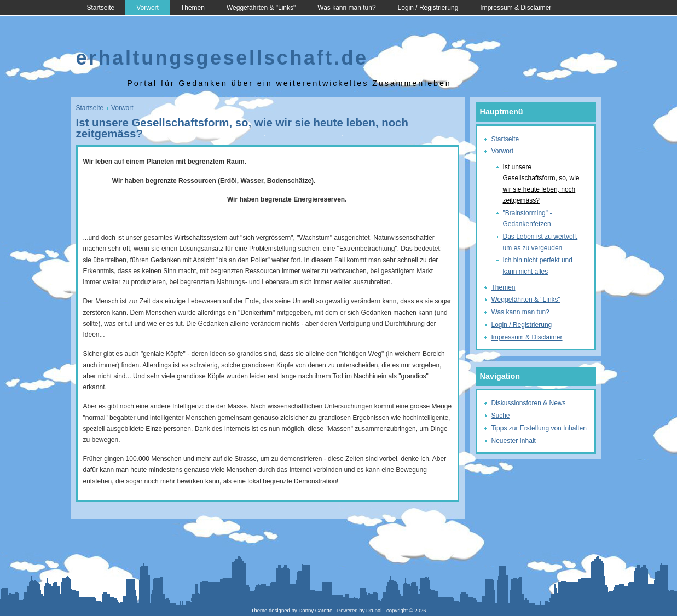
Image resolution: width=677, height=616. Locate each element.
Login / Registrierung (428, 8)
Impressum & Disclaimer (516, 8)
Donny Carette (315, 610)
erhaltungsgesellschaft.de (222, 58)
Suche (501, 416)
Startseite (101, 8)
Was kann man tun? (346, 8)
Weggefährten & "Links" (261, 8)
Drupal (374, 610)
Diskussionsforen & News (529, 403)
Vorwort (147, 8)
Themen (193, 8)
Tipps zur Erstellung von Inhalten (539, 428)
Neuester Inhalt (514, 441)
